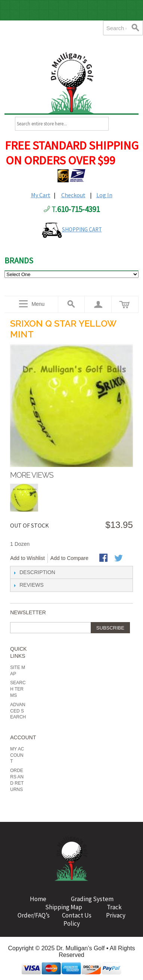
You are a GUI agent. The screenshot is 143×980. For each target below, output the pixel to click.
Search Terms (18, 689)
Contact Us (78, 915)
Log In (104, 195)
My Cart (41, 195)
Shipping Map (63, 907)
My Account (17, 755)
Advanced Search (18, 711)
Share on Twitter (119, 558)
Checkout (73, 195)
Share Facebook (104, 558)
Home (38, 899)
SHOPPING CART (82, 229)
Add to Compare (69, 558)
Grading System (92, 899)
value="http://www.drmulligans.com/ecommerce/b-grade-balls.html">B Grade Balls (71, 274)
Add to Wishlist (27, 558)
